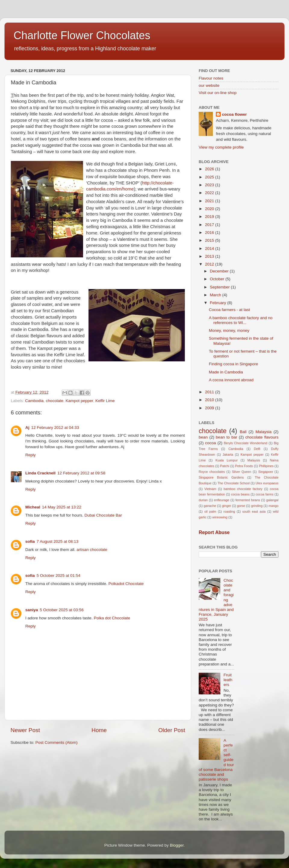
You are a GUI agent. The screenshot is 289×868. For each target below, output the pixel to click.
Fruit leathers (228, 680)
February (219, 303)
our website (209, 85)
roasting (229, 511)
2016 (210, 233)
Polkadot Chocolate (126, 584)
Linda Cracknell (40, 473)
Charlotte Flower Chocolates (82, 35)
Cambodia (34, 401)
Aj (27, 428)
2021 (210, 201)
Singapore (266, 472)
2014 (210, 248)
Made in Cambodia (226, 372)
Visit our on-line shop (218, 93)
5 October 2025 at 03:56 (62, 610)
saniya (32, 610)
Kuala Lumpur (227, 460)
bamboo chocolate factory (243, 489)
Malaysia (264, 432)
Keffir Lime (105, 401)
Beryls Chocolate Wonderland (245, 443)
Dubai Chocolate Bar (103, 515)
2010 (210, 400)
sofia (30, 541)
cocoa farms (264, 494)
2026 (210, 169)
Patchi (225, 466)
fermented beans (248, 500)
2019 (210, 217)
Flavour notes (211, 78)
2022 (210, 193)
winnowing (220, 517)
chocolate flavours (262, 437)
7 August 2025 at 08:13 (58, 541)
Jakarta (228, 454)
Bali (243, 432)
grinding (257, 506)
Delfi (257, 449)
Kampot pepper (79, 401)
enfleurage (222, 500)
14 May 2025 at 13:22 (62, 507)
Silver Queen (241, 472)
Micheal (33, 507)
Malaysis (254, 460)
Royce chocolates (212, 472)
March (216, 295)
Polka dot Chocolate (112, 618)
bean (203, 437)
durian (203, 500)
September (220, 287)
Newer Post (25, 730)
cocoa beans (241, 494)
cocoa (210, 443)
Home (99, 730)
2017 (210, 225)
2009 (210, 408)
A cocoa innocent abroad (231, 380)
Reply (31, 455)
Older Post (172, 730)
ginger (227, 506)
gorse (241, 506)
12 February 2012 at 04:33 (55, 428)
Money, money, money (229, 330)
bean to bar (227, 437)
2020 (210, 209)
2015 (210, 240)
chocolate (54, 401)
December (220, 271)
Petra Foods (244, 466)
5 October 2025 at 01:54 (59, 576)
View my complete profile (221, 147)
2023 (210, 185)
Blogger (177, 845)
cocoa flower (234, 114)
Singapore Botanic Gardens (221, 477)
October (218, 279)
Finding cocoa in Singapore (234, 364)
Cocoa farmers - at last (230, 310)
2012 (210, 264)
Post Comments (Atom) (57, 742)
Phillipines (266, 466)
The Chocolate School (233, 483)
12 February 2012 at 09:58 (81, 473)
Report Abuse (214, 532)
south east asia (254, 511)
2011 (210, 392)
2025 (210, 177)
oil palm (210, 511)
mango (273, 506)
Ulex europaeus (267, 483)
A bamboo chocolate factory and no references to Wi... (241, 320)
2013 (210, 256)
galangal (272, 500)
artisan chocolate (92, 550)
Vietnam (210, 489)
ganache (210, 506)
